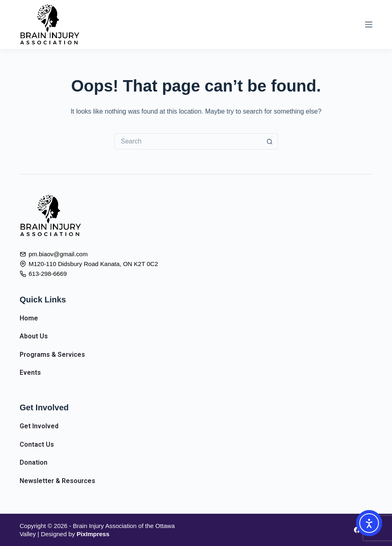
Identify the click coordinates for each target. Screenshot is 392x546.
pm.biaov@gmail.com (58, 254)
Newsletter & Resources (57, 481)
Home (29, 318)
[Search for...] (188, 141)
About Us (34, 336)
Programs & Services (52, 355)
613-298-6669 (48, 274)
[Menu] (369, 25)
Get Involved (39, 426)
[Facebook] (357, 530)
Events (30, 373)
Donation (34, 462)
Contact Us (37, 444)
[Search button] (270, 141)
